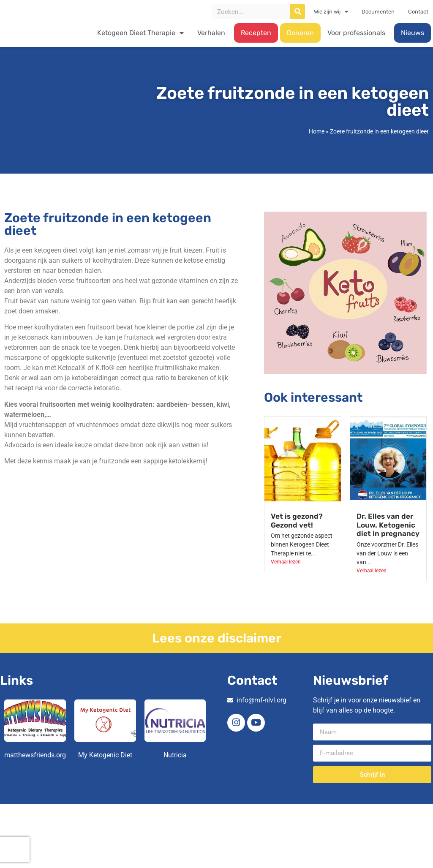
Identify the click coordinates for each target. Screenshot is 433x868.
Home (317, 131)
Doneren (300, 33)
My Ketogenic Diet (105, 755)
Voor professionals (356, 33)
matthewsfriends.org (35, 755)
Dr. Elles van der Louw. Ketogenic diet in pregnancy (388, 525)
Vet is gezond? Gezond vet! (297, 520)
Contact (418, 12)
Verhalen (211, 33)
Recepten (256, 33)
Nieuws (413, 33)
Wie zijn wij (331, 12)
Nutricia (175, 755)
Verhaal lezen (286, 562)
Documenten (378, 12)
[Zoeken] (298, 12)
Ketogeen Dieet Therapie (140, 33)
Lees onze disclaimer (217, 638)
